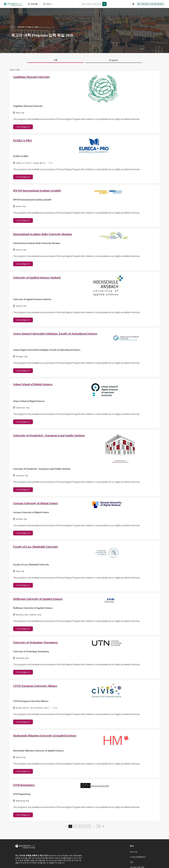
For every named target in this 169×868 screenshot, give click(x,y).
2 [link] (75, 826)
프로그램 (34, 4)
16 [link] (99, 826)
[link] (36, 27)
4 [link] (84, 826)
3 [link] (80, 826)
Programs (114, 60)
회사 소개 (134, 852)
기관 (55, 60)
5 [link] (89, 826)
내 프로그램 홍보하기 (138, 857)
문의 (132, 862)
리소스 (48, 4)
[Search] (104, 4)
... (94, 826)
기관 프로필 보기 (23, 127)
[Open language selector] (133, 4)
